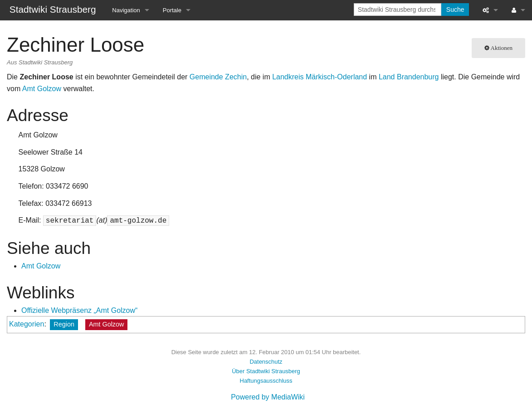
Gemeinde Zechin (218, 77)
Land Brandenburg (409, 77)
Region (64, 324)
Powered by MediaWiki (268, 397)
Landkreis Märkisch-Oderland (320, 77)
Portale (172, 10)
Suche (455, 10)
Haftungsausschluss (266, 381)
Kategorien (27, 324)
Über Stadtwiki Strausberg (266, 371)
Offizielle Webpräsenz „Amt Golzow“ (79, 310)
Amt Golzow (42, 89)
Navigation (126, 10)
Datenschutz (266, 362)
